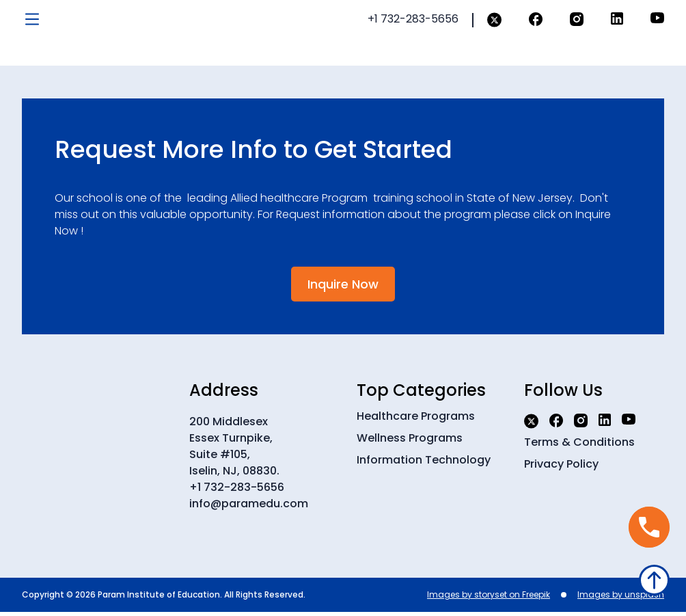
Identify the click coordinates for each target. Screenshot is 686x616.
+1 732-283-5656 (237, 491)
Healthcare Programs (416, 420)
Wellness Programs (410, 442)
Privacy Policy (561, 468)
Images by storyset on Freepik (489, 599)
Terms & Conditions (579, 446)
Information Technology (424, 464)
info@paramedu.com (249, 508)
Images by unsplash (621, 599)
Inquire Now (343, 288)
